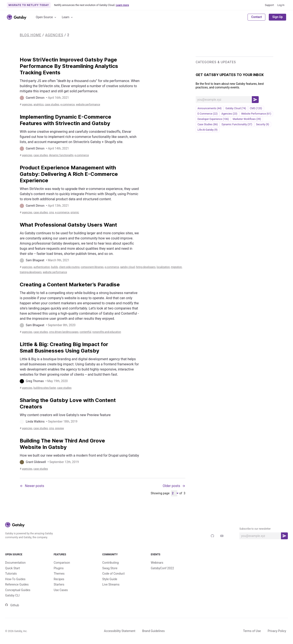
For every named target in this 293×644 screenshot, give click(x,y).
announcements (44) (210, 108)
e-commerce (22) (208, 114)
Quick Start (13, 568)
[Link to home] (17, 17)
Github (12, 605)
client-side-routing (69, 267)
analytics (39, 105)
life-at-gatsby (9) (208, 130)
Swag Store (110, 568)
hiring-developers (146, 267)
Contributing (110, 563)
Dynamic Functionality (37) (237, 124)
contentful (85, 332)
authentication (42, 267)
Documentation (15, 563)
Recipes (59, 579)
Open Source (46, 17)
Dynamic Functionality (61, 155)
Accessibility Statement (120, 631)
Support (269, 5)
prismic (75, 212)
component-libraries (92, 267)
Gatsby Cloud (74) (236, 108)
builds (54, 267)
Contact (256, 17)
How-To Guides (15, 579)
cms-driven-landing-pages (64, 332)
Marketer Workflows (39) (247, 119)
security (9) (263, 124)
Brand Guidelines (153, 631)
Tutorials (11, 574)
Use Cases (61, 590)
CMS (52, 212)
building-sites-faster (45, 388)
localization (163, 267)
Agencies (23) (229, 114)
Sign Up (277, 17)
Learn (68, 17)
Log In (281, 5)
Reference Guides (17, 584)
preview (59, 428)
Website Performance (88, 105)
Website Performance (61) (256, 114)
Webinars (157, 563)
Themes (59, 574)
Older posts (174, 486)
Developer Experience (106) (213, 119)
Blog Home (30, 35)
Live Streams (111, 584)
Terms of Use (252, 631)
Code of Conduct (113, 574)
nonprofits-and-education (107, 332)
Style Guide (110, 579)
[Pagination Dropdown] (174, 493)
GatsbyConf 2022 (162, 568)
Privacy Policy (277, 631)
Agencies (54, 35)
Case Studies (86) (208, 124)
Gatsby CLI (12, 595)
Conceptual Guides (18, 590)
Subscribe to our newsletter (255, 529)
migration (176, 267)
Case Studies (52, 105)
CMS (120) (256, 108)
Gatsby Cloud (128, 267)
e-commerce (68, 105)
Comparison (62, 563)
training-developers (31, 272)
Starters (59, 584)
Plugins (59, 568)
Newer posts (32, 486)
